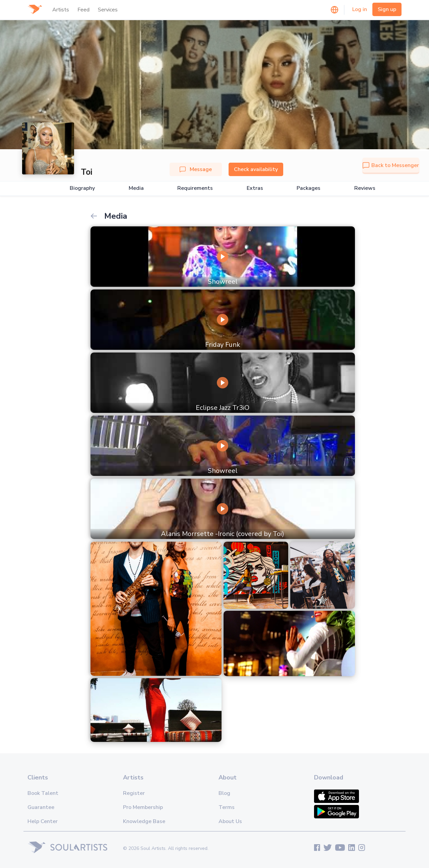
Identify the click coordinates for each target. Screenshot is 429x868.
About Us (230, 821)
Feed (83, 10)
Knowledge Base (144, 821)
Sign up (387, 9)
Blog (224, 793)
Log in (360, 9)
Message (196, 169)
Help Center (43, 821)
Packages (309, 188)
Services (108, 10)
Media (136, 188)
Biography (82, 188)
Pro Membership (143, 807)
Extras (255, 188)
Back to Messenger (391, 165)
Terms (227, 807)
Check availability (256, 169)
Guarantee (41, 807)
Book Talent (43, 793)
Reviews (365, 188)
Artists (61, 10)
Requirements (195, 188)
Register (134, 793)
